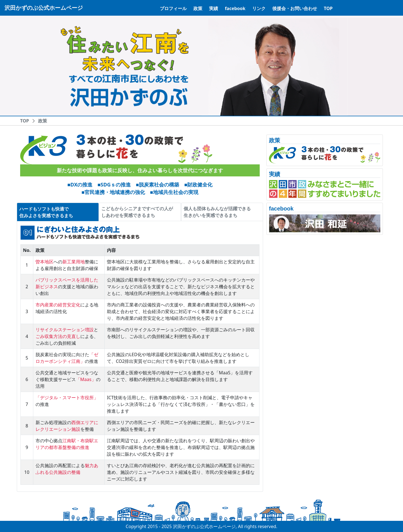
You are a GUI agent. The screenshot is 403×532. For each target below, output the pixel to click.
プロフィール (173, 8)
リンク (259, 8)
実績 (214, 8)
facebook (235, 8)
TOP (328, 8)
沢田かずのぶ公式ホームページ (44, 8)
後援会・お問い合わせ (295, 8)
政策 (198, 8)
